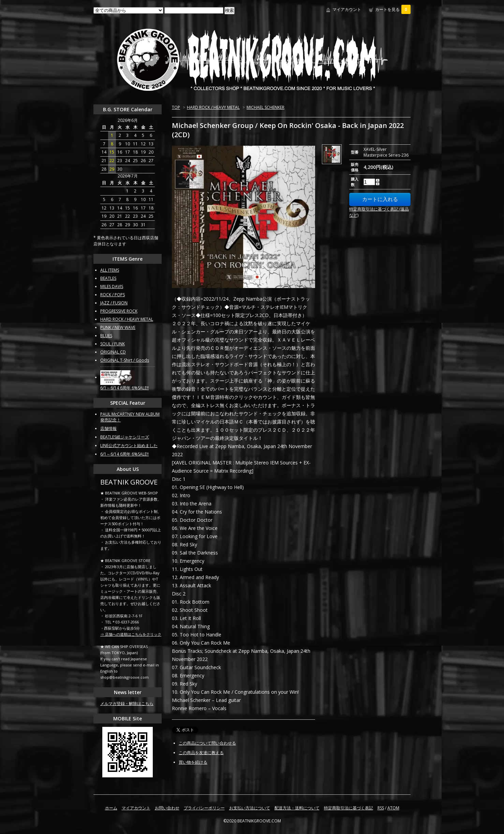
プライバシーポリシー (204, 808)
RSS (381, 808)
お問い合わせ (167, 808)
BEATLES (108, 278)
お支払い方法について (250, 808)
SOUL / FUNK (113, 344)
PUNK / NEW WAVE (118, 327)
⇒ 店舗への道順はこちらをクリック (131, 634)
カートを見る (393, 9)
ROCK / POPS (113, 295)
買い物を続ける (193, 762)
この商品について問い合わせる (207, 743)
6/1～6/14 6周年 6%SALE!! (124, 388)
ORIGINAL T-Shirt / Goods (125, 360)
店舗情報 (108, 428)
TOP (176, 107)
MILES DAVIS (112, 286)
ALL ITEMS (110, 270)
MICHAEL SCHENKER (265, 107)
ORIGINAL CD (113, 352)
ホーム (111, 808)
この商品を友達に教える (201, 753)
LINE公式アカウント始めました (129, 445)
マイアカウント (347, 9)
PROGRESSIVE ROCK (119, 311)
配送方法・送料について (297, 808)
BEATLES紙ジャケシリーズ (125, 437)
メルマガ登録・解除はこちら (127, 703)
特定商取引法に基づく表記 (349, 808)
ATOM (393, 808)
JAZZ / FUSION (114, 303)
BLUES (106, 336)
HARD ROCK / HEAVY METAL (213, 107)
